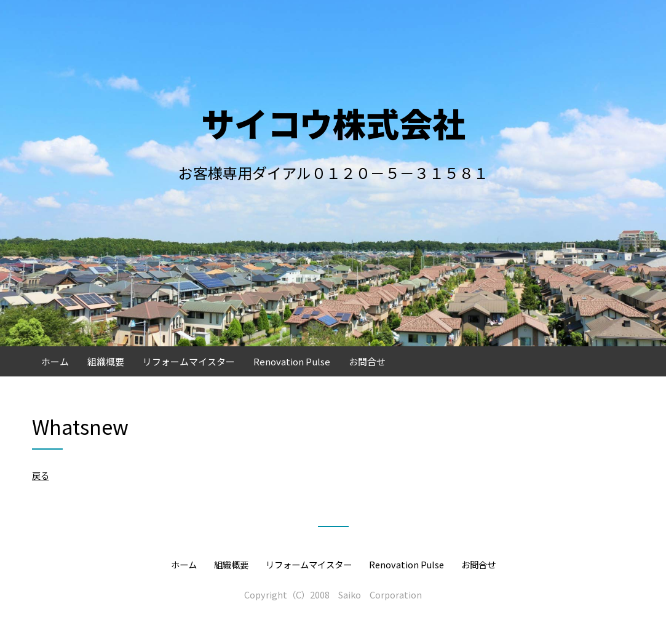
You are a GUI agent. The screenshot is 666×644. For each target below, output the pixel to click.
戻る (41, 475)
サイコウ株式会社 (333, 123)
